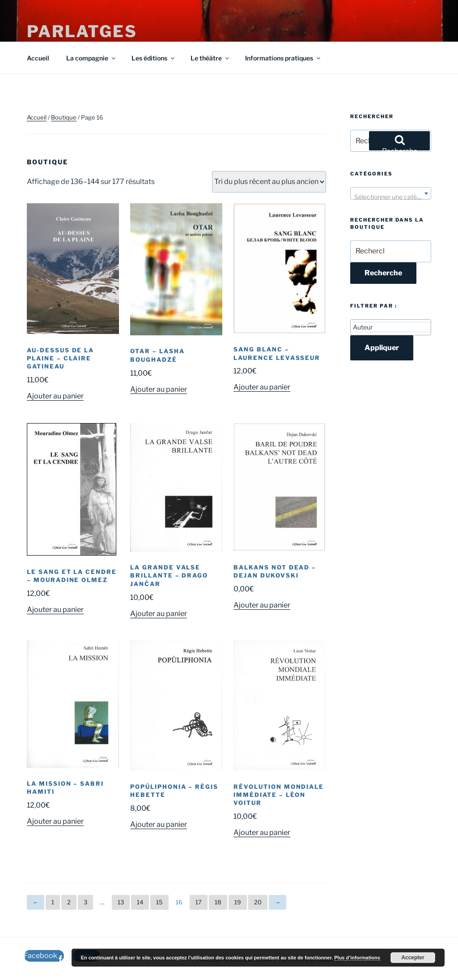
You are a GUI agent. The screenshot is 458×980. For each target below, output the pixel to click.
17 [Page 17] (199, 902)
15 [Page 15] (159, 902)
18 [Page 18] (218, 902)
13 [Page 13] (121, 902)
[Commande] (269, 182)
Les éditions (154, 58)
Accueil (38, 58)
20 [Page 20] (258, 902)
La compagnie (91, 58)
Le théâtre (210, 58)
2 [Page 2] (69, 902)
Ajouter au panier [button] (55, 396)
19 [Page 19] (238, 902)
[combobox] (391, 193)
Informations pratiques (283, 58)
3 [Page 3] (85, 902)
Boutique (64, 117)
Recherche (383, 273)
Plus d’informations (357, 958)
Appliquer (382, 348)
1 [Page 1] (53, 902)
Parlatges (82, 31)
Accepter (413, 958)
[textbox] (391, 197)
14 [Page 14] (140, 902)
